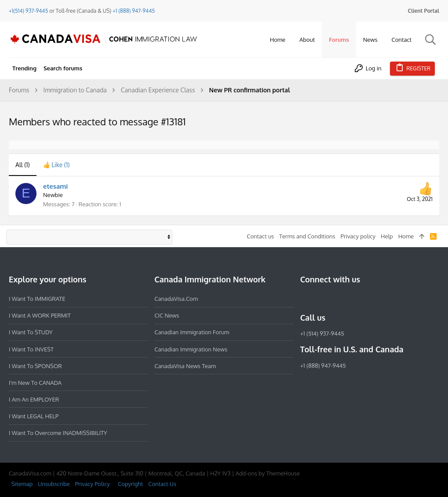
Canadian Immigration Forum (192, 332)
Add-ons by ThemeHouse (268, 473)
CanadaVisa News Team (185, 366)
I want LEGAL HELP (34, 416)
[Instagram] (321, 299)
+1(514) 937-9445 (28, 11)
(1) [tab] (23, 165)
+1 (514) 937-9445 (322, 333)
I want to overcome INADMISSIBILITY (58, 433)
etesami (55, 186)
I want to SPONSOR (35, 366)
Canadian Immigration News (191, 349)
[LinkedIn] (337, 299)
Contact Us (162, 484)
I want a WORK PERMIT (40, 315)
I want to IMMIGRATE (37, 299)
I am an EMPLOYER (34, 399)
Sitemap (22, 484)
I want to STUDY (31, 332)
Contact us (260, 236)
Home (406, 236)
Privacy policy (358, 236)
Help (387, 236)
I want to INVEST (31, 349)
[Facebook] (306, 299)
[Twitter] (353, 299)
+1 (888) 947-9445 (134, 11)
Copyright (130, 484)
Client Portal (424, 11)
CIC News (167, 315)
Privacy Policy (93, 484)
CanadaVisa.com (176, 299)
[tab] (56, 165)
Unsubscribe (54, 484)
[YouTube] (369, 299)
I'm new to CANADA (35, 383)
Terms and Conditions (307, 236)
